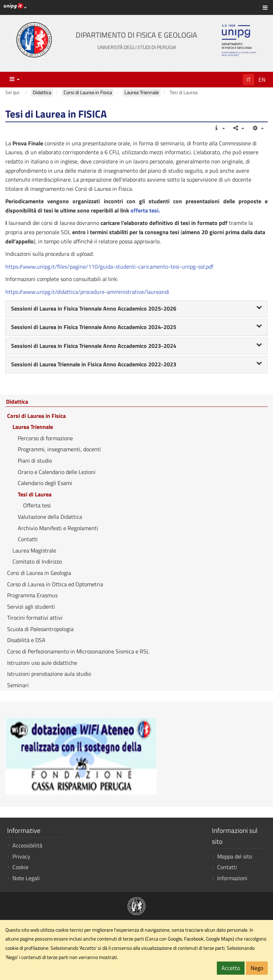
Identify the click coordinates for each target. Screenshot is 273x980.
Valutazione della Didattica (50, 517)
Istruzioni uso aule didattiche (42, 663)
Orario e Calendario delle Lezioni (57, 472)
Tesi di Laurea (35, 494)
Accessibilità (27, 845)
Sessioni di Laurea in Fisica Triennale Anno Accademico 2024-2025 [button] (136, 327)
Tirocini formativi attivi (35, 618)
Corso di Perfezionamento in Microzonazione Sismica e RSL (78, 651)
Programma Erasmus (32, 595)
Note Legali (26, 878)
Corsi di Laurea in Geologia (39, 573)
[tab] (136, 309)
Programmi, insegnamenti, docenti (59, 449)
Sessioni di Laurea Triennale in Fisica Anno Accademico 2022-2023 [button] (136, 364)
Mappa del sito (235, 856)
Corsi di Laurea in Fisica (36, 416)
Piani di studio (35, 461)
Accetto (231, 968)
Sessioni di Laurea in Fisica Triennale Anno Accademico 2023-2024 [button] (136, 346)
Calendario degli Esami (45, 483)
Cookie (20, 867)
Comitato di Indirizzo (37, 561)
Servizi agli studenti (31, 607)
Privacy (21, 856)
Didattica (17, 402)
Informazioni (232, 878)
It (248, 80)
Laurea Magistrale (34, 550)
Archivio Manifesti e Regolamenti (58, 528)
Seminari (18, 685)
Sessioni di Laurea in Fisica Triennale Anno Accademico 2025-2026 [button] (136, 308)
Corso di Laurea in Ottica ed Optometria (55, 584)
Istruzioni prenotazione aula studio (49, 674)
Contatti (28, 539)
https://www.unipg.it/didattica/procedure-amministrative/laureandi (87, 292)
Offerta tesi (37, 505)
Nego (257, 968)
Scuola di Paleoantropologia (40, 629)
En (262, 80)
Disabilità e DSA (26, 640)
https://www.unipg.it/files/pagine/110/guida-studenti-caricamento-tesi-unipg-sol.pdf (109, 266)
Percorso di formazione (45, 438)
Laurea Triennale (33, 427)
